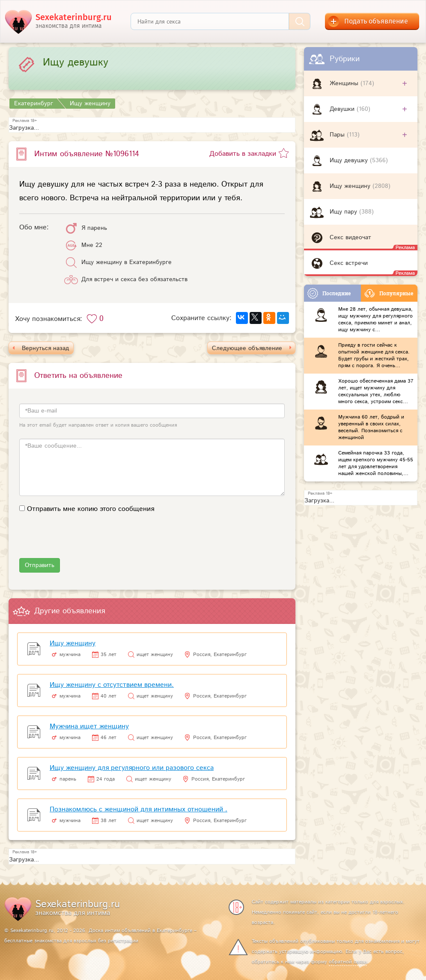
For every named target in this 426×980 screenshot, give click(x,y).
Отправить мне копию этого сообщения (91, 509)
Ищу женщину (351, 186)
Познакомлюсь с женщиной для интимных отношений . (139, 809)
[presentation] (84, 541)
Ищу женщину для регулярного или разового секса (132, 768)
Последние (329, 293)
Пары (338, 135)
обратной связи (348, 962)
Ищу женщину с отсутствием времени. (112, 685)
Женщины (345, 83)
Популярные (389, 293)
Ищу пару (344, 212)
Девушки (343, 109)
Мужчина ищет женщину (89, 726)
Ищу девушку (350, 160)
